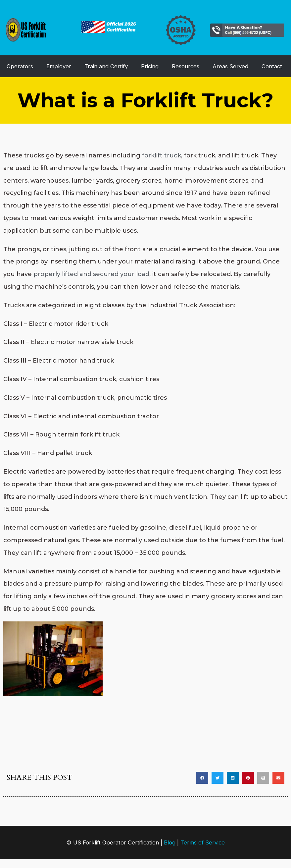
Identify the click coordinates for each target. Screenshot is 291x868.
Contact (272, 66)
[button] (202, 778)
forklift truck (162, 155)
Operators (20, 66)
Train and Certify (106, 66)
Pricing (150, 66)
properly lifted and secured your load (91, 274)
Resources (186, 66)
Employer (59, 66)
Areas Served (230, 66)
